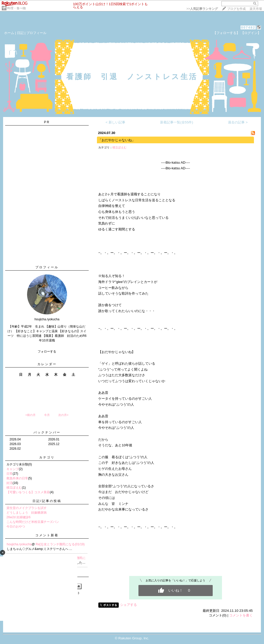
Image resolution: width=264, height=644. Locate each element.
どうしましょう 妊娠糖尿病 (27, 513)
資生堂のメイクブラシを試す (27, 508)
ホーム (9, 33)
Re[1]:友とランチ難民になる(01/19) (60, 544)
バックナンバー (47, 432)
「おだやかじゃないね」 (117, 140)
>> (202, 9)
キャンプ (13, 469)
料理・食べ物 (16, 8)
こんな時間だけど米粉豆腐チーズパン (33, 522)
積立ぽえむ (14, 488)
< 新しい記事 (116, 122)
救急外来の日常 (17, 478)
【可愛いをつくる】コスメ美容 (28, 492)
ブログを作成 (236, 9)
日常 (10, 474)
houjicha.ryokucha (19, 544)
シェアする (129, 605)
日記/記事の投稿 (47, 501)
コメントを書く (241, 615)
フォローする (47, 352)
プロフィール (36, 33)
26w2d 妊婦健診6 (18, 517)
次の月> (63, 415)
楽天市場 (256, 9)
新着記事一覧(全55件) (177, 122)
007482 (248, 27)
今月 (47, 415)
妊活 (10, 483)
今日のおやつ (16, 526)
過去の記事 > (238, 122)
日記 (20, 33)
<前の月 (30, 415)
